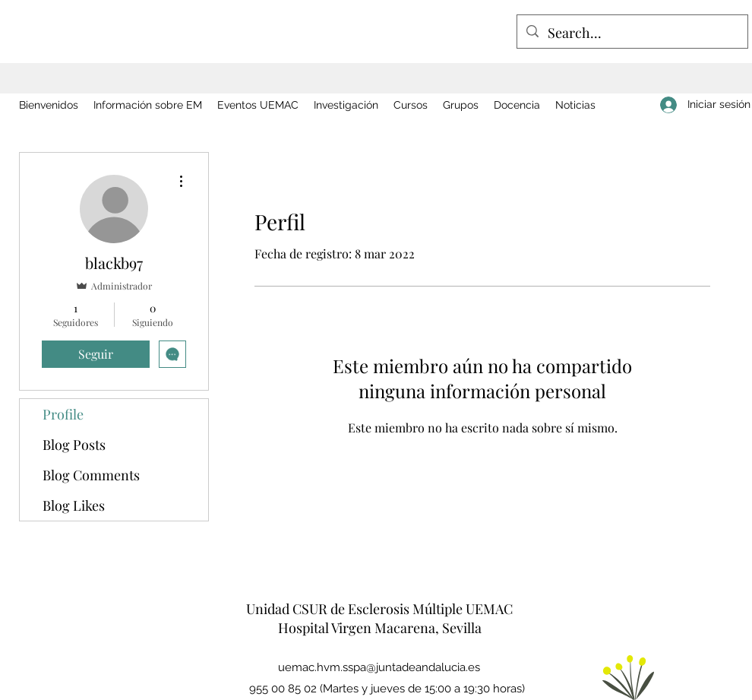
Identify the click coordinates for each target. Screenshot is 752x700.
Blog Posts (74, 445)
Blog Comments (91, 475)
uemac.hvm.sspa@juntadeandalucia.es (379, 667)
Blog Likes (74, 505)
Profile (63, 414)
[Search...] (632, 33)
